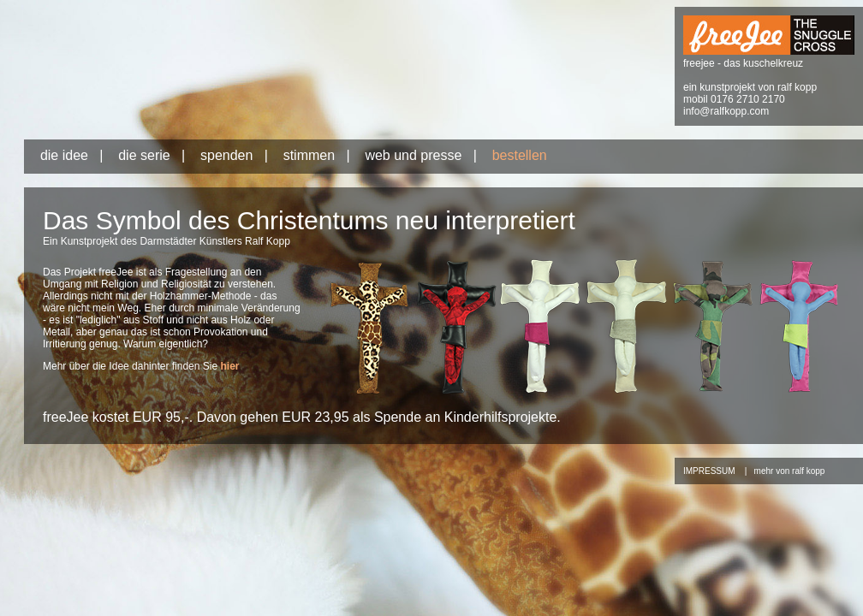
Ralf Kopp (268, 241)
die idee (64, 155)
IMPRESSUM (709, 471)
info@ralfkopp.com (726, 111)
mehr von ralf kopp (790, 471)
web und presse (413, 155)
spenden (226, 155)
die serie (144, 155)
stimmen (309, 155)
